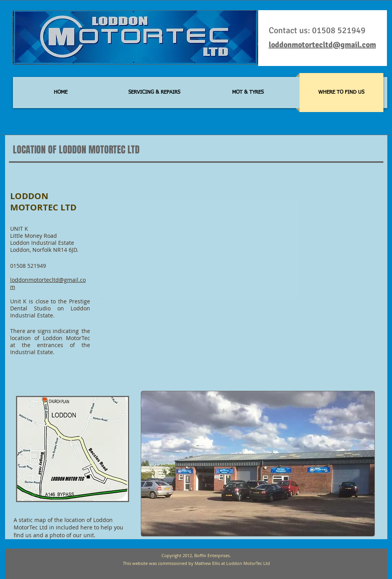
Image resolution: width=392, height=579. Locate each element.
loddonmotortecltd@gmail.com (322, 45)
